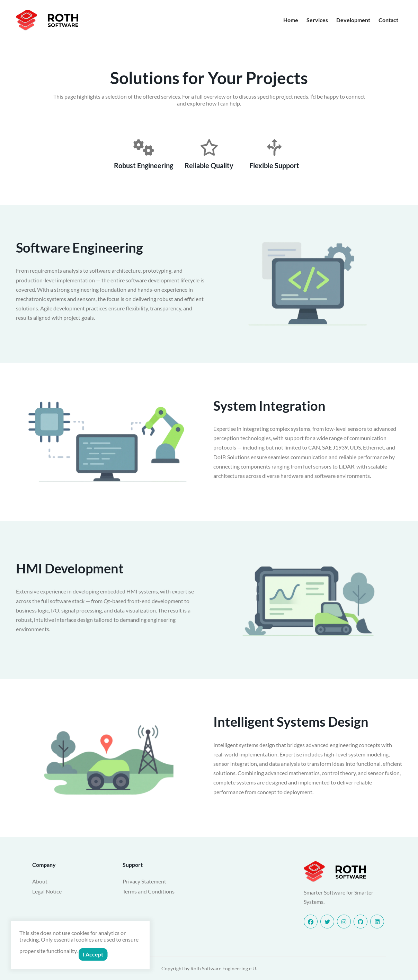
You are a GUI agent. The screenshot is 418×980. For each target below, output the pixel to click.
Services (317, 20)
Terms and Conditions (149, 891)
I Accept (93, 954)
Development (353, 20)
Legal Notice (47, 891)
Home (291, 20)
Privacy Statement (144, 881)
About (40, 881)
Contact (388, 20)
